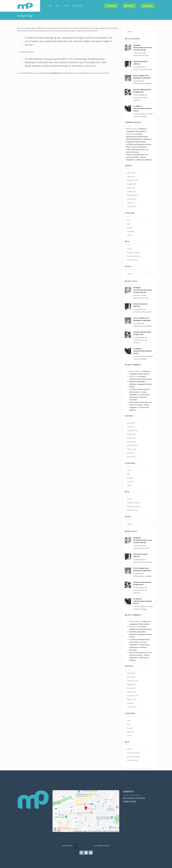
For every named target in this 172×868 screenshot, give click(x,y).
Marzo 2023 (131, 188)
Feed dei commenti (134, 256)
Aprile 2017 (131, 203)
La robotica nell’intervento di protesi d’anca (143, 108)
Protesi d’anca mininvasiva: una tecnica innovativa (140, 397)
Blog (129, 224)
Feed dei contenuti (134, 252)
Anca (129, 220)
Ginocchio (131, 231)
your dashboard (54, 73)
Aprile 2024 (131, 176)
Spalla (129, 235)
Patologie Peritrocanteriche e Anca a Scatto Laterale (143, 47)
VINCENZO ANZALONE (133, 139)
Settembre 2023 (133, 180)
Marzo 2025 (131, 173)
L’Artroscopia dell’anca (144, 160)
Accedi (129, 249)
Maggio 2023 (131, 184)
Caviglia (130, 228)
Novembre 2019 (133, 195)
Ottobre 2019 (132, 199)
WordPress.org (132, 260)
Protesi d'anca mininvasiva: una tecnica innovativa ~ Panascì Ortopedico (137, 157)
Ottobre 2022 (132, 192)
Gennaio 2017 (132, 206)
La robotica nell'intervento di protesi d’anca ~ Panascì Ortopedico (139, 392)
